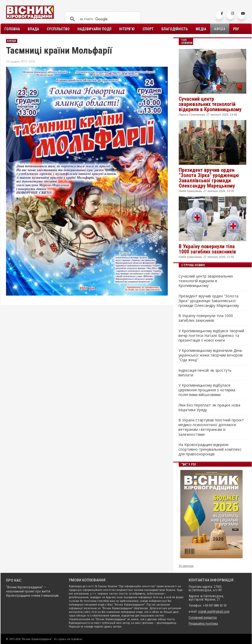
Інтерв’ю (127, 29)
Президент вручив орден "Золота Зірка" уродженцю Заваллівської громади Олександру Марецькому (209, 178)
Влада (33, 29)
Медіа (201, 29)
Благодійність (175, 29)
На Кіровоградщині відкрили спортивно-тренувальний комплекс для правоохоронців (210, 449)
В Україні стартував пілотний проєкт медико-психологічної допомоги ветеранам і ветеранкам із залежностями (211, 427)
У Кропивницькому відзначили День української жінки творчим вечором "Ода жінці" (211, 355)
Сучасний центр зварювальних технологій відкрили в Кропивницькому (210, 104)
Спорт (148, 29)
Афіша (220, 29)
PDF (236, 29)
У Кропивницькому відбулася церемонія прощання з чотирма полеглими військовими (207, 390)
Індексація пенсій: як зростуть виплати (205, 373)
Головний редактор (203, 617)
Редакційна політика (203, 623)
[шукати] (102, 19)
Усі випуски (186, 566)
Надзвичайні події (94, 29)
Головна (12, 29)
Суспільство (58, 29)
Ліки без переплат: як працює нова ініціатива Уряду (209, 408)
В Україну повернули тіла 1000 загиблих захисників (207, 249)
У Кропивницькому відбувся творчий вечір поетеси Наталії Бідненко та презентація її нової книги (211, 336)
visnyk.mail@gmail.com (214, 611)
